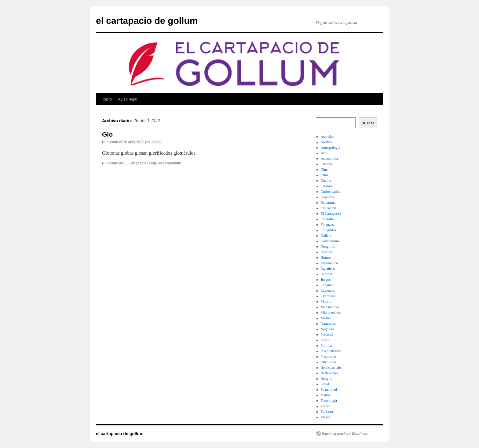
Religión (327, 379)
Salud (325, 384)
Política (326, 346)
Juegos (326, 280)
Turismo (327, 412)
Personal (327, 335)
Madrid (326, 302)
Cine (324, 170)
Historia (327, 252)
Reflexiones (329, 373)
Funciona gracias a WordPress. (345, 434)
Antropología (331, 148)
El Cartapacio (135, 163)
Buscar (368, 123)
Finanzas (327, 225)
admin (157, 142)
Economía (328, 203)
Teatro (325, 395)
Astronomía (329, 159)
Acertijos (327, 137)
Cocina (326, 181)
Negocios (328, 329)
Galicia (326, 236)
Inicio (107, 99)
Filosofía (327, 219)
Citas (325, 175)
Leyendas (328, 291)
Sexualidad (329, 390)
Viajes (325, 417)
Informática (329, 263)
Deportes (327, 197)
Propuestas (329, 357)
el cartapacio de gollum (147, 21)
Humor (326, 258)
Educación (329, 208)
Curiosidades (330, 192)
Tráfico (326, 406)
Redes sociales (331, 368)
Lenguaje (328, 285)
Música (326, 318)
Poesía (325, 340)
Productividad (331, 351)
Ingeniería (328, 269)
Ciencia (326, 164)
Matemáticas (330, 307)
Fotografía (328, 230)
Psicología (328, 362)
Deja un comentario (165, 163)
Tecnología (329, 401)
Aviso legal (128, 99)
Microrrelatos (331, 313)
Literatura (328, 296)
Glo (107, 134)
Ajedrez (327, 142)
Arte (324, 153)
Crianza (326, 186)
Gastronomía (330, 241)
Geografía (328, 247)
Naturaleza (329, 324)
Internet (326, 274)
